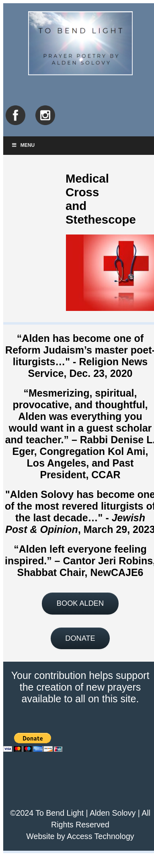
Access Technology (100, 836)
